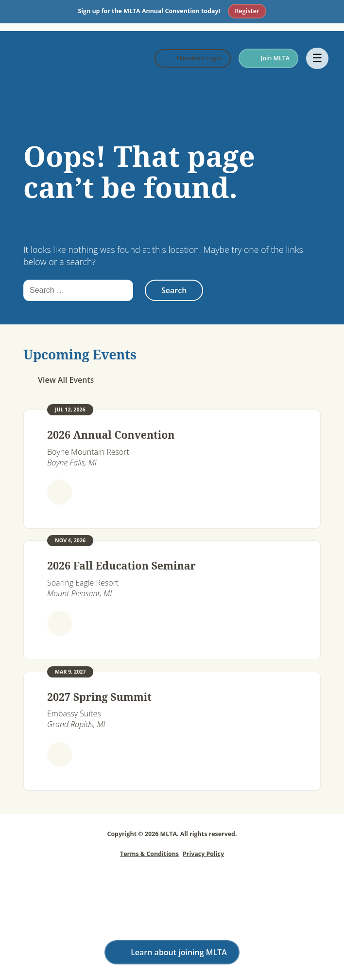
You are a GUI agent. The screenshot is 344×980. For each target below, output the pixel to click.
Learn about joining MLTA (179, 952)
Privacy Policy (203, 854)
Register (247, 11)
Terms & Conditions (149, 854)
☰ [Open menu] (317, 58)
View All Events (66, 380)
